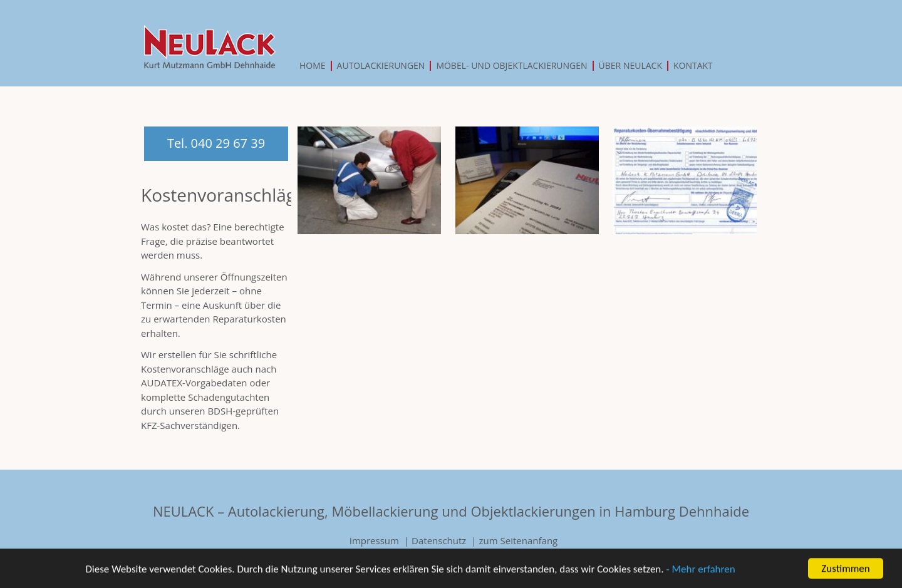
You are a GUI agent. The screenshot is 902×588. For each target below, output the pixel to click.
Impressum (374, 540)
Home (313, 66)
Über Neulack (630, 66)
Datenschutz (439, 540)
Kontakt (693, 66)
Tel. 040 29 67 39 (216, 143)
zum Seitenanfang (519, 540)
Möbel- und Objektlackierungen (511, 66)
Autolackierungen (381, 66)
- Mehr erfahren (700, 572)
